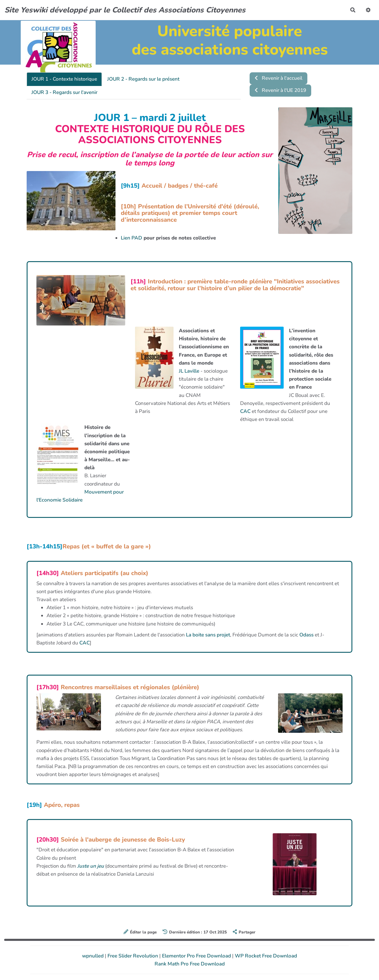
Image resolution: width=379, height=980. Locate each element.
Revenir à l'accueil (278, 78)
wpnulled (93, 956)
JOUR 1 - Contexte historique (64, 79)
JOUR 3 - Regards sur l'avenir (64, 92)
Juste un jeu (91, 866)
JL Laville (189, 371)
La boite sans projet (208, 635)
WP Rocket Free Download (266, 956)
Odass (306, 635)
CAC (245, 411)
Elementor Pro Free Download (197, 956)
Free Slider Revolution (133, 956)
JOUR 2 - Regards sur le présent (143, 79)
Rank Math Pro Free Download (190, 964)
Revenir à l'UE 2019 (280, 90)
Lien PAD (131, 238)
